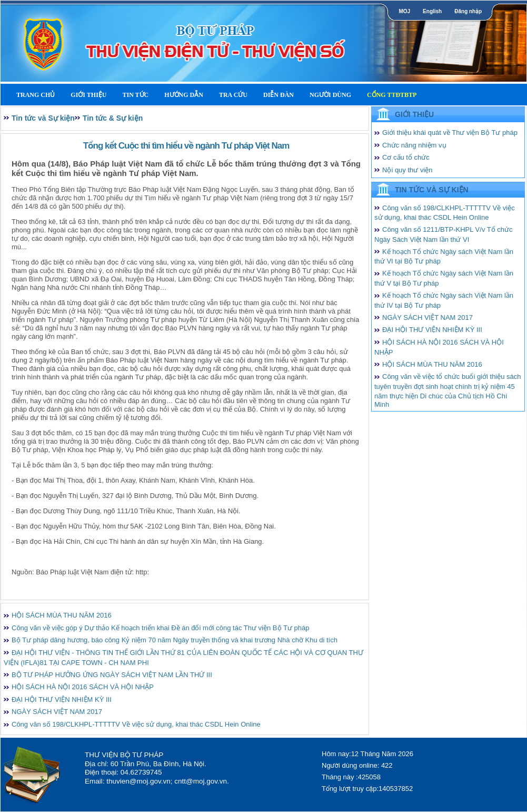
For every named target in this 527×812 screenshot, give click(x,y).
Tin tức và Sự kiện (43, 118)
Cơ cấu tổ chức (406, 157)
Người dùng (330, 95)
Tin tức (135, 95)
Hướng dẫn (184, 95)
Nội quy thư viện (407, 170)
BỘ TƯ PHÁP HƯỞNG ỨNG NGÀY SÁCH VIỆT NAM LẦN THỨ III (112, 675)
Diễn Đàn (279, 95)
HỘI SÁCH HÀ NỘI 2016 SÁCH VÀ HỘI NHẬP (83, 687)
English (432, 11)
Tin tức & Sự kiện (113, 118)
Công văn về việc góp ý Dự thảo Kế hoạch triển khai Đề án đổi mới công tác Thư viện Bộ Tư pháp (160, 628)
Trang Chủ (36, 95)
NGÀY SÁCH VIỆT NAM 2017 (57, 712)
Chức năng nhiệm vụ (414, 145)
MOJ (404, 11)
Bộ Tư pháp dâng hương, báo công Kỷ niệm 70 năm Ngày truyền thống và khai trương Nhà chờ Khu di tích (175, 640)
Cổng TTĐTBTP (392, 95)
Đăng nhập (468, 11)
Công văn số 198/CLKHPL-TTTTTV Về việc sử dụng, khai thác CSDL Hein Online (136, 724)
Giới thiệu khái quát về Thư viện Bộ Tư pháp (450, 133)
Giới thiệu (88, 95)
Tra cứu (233, 95)
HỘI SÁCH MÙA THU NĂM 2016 (62, 615)
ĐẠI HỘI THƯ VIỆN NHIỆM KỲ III (62, 700)
